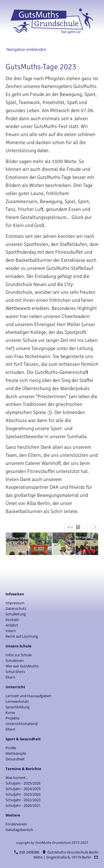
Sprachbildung (17, 707)
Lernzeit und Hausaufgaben (28, 696)
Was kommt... (17, 778)
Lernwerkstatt (17, 701)
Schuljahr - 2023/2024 (23, 794)
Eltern (10, 677)
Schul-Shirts (15, 672)
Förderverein (16, 824)
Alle (70, 527)
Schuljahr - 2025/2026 (23, 783)
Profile (11, 748)
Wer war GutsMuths (22, 666)
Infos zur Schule (19, 655)
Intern (11, 631)
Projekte (12, 718)
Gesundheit (15, 759)
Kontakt (12, 620)
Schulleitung (16, 614)
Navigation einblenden (26, 49)
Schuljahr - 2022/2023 (23, 800)
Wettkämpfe (16, 753)
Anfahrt (12, 625)
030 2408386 (27, 852)
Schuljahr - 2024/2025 (23, 789)
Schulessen (15, 660)
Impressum (15, 603)
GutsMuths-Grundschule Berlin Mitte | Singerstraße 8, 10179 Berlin (66, 855)
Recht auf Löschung (22, 636)
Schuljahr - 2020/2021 (23, 805)
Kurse (10, 712)
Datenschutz (16, 608)
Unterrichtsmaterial (22, 724)
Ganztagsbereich (19, 830)
